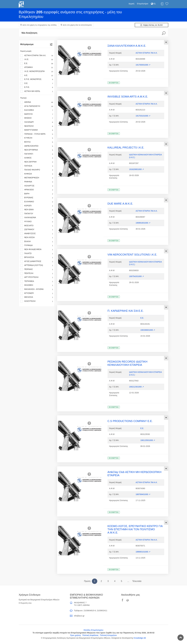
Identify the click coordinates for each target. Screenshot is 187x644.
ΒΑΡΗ (37, 194)
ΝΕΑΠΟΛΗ (37, 126)
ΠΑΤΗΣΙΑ (37, 166)
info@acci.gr (79, 616)
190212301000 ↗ (136, 387)
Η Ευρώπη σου (25, 603)
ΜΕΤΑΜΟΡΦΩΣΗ (37, 178)
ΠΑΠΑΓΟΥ (37, 214)
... (128, 581)
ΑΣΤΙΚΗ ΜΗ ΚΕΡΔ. (37, 91)
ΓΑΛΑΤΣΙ (37, 253)
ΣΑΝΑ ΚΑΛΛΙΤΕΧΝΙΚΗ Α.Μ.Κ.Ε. (127, 46)
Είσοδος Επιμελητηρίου (93, 630)
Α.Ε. (37, 75)
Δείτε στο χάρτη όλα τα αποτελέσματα (77, 25)
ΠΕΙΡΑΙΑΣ (37, 269)
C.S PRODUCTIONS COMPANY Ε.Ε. (130, 421)
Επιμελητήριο (143, 4)
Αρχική (131, 4)
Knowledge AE (140, 638)
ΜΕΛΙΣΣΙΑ (37, 297)
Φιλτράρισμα (27, 44)
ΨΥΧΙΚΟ (37, 222)
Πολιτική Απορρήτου (108, 635)
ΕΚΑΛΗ (37, 242)
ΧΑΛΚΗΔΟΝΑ (37, 218)
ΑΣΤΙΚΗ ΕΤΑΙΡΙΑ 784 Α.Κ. (37, 56)
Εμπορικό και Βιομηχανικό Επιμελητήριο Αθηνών (39, 600)
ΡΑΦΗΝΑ (37, 182)
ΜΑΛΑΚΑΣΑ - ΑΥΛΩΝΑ (37, 289)
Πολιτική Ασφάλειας (90, 635)
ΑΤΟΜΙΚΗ (37, 67)
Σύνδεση (162, 4)
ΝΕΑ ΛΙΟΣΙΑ (37, 237)
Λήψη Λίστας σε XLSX (151, 25)
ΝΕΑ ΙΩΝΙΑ (37, 210)
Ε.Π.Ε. (37, 87)
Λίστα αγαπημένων (167, 4)
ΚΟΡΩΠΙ (37, 206)
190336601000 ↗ (148, 330)
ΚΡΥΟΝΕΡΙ (37, 293)
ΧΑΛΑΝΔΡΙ (37, 122)
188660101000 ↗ (143, 552)
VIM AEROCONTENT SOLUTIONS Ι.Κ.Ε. (132, 255)
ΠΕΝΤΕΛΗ (37, 273)
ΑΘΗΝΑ (37, 102)
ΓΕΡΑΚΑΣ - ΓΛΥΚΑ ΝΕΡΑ (37, 134)
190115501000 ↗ (148, 440)
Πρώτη (87, 581)
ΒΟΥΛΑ (37, 142)
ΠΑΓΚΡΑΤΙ (37, 154)
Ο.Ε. (37, 83)
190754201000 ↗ (136, 276)
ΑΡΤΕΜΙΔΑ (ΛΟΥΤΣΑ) (37, 265)
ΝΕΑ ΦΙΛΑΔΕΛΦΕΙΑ (37, 249)
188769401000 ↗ (143, 494)
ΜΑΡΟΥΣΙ (37, 114)
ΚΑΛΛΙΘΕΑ (37, 110)
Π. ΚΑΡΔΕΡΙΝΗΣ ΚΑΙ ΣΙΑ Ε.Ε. (126, 311)
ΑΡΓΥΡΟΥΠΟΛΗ (37, 277)
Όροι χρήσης (76, 635)
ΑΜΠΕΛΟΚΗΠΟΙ (37, 146)
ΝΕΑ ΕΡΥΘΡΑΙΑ (37, 150)
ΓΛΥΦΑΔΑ (37, 245)
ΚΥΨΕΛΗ (37, 138)
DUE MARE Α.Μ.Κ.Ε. (120, 204)
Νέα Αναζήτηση (29, 33)
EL (153, 4)
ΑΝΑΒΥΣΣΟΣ (37, 234)
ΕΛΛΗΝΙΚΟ (37, 202)
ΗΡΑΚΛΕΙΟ (37, 190)
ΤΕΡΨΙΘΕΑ (37, 281)
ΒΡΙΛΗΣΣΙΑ (37, 257)
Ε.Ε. (37, 63)
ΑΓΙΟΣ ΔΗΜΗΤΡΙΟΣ (37, 261)
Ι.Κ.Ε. (37, 59)
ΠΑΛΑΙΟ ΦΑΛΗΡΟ (37, 170)
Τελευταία (137, 581)
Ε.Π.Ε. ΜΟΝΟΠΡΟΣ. (37, 79)
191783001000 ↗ (143, 65)
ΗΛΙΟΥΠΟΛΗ (37, 301)
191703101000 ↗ (143, 116)
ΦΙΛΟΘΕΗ (37, 285)
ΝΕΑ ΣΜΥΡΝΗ (37, 162)
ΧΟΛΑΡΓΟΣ (37, 186)
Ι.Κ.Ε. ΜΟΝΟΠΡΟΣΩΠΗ (37, 71)
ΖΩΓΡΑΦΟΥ (37, 230)
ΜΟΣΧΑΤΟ (37, 226)
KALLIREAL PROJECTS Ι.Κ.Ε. (126, 148)
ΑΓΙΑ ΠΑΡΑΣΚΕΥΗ (37, 106)
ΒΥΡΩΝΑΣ (37, 198)
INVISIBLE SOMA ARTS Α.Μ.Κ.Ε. (128, 97)
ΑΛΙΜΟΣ (37, 158)
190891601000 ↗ (143, 223)
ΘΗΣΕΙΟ (37, 118)
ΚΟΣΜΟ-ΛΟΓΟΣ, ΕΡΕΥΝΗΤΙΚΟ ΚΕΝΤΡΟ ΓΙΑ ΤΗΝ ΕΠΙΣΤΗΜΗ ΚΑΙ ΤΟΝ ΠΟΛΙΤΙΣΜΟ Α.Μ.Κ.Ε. (135, 529)
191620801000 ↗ (136, 169)
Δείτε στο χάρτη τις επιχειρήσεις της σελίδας (40, 25)
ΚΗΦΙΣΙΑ (37, 174)
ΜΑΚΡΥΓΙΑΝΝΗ (37, 130)
